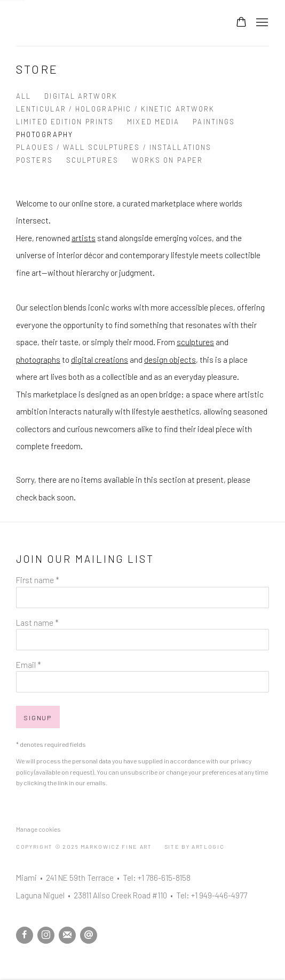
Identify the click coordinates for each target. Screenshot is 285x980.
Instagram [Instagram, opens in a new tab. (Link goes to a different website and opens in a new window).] (46, 935)
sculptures (195, 342)
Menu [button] (261, 23)
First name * (38, 580)
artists (84, 238)
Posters (34, 160)
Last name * (37, 623)
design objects (170, 360)
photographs (38, 360)
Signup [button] (38, 718)
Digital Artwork (81, 96)
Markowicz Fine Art (69, 23)
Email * (29, 665)
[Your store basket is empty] (241, 23)
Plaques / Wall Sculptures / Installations (114, 147)
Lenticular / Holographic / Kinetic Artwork (115, 109)
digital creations (100, 360)
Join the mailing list (67, 935)
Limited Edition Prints (65, 122)
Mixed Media (153, 122)
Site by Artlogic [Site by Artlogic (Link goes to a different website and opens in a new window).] (195, 846)
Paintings (214, 122)
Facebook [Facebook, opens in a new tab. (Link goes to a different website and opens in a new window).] (25, 935)
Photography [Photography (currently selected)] (45, 134)
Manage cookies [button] (38, 829)
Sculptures (92, 160)
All (23, 96)
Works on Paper (167, 160)
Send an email (89, 935)
